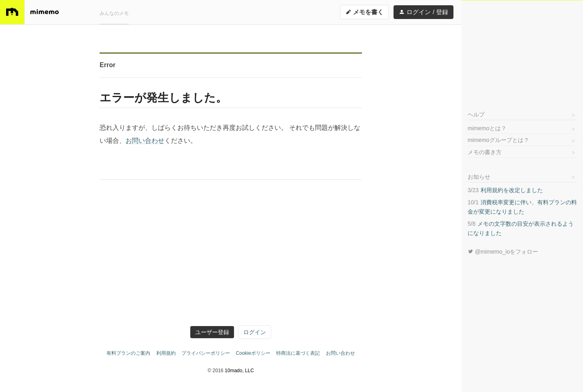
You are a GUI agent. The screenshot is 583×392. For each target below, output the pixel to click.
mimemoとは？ (487, 128)
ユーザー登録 (212, 332)
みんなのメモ (114, 13)
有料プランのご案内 (128, 353)
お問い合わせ (145, 141)
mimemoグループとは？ (498, 140)
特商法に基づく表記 (298, 353)
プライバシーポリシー (206, 353)
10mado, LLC (239, 371)
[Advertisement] (522, 51)
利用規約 (166, 353)
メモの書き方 (485, 152)
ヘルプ (476, 114)
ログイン (255, 332)
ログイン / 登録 (423, 12)
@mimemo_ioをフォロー (503, 252)
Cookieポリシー (253, 353)
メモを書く (364, 12)
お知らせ (479, 177)
